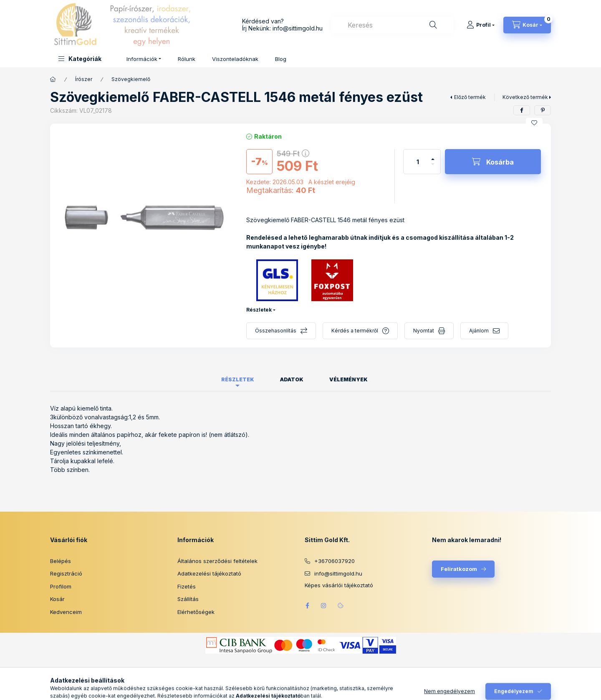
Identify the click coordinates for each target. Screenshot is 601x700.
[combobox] (392, 25)
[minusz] (433, 168)
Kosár (57, 599)
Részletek (259, 310)
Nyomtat (424, 331)
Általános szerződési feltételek (217, 561)
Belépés (61, 561)
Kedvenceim (66, 612)
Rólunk (187, 59)
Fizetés (187, 586)
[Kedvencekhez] (534, 123)
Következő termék (525, 97)
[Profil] (481, 25)
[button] (80, 59)
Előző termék (470, 97)
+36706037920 (335, 561)
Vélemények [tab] (348, 379)
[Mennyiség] (418, 162)
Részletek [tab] (238, 379)
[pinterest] (543, 110)
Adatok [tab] (292, 379)
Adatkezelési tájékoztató (209, 573)
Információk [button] (142, 59)
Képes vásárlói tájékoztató (339, 585)
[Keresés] (433, 25)
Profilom (61, 586)
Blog (281, 59)
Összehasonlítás (276, 331)
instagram (324, 606)
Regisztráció (66, 573)
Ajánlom (479, 331)
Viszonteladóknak (235, 59)
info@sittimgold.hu (298, 28)
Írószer (84, 79)
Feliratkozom (459, 569)
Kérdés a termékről (355, 331)
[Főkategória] (53, 79)
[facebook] (522, 110)
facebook (307, 606)
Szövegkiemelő (131, 79)
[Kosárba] (493, 162)
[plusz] (433, 156)
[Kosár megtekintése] (527, 25)
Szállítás (188, 599)
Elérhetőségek (196, 612)
